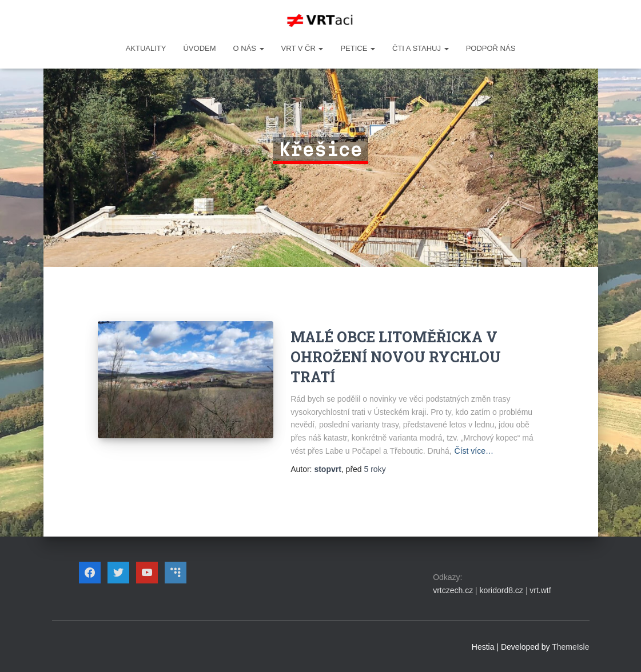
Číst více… (474, 451)
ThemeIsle (570, 647)
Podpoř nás (491, 48)
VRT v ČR (302, 48)
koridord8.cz (501, 590)
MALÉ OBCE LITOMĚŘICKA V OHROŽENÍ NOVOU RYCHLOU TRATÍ (396, 357)
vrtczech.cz (453, 590)
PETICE (358, 48)
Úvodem (199, 48)
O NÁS (249, 48)
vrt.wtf (540, 590)
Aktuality (146, 48)
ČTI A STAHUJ (421, 48)
